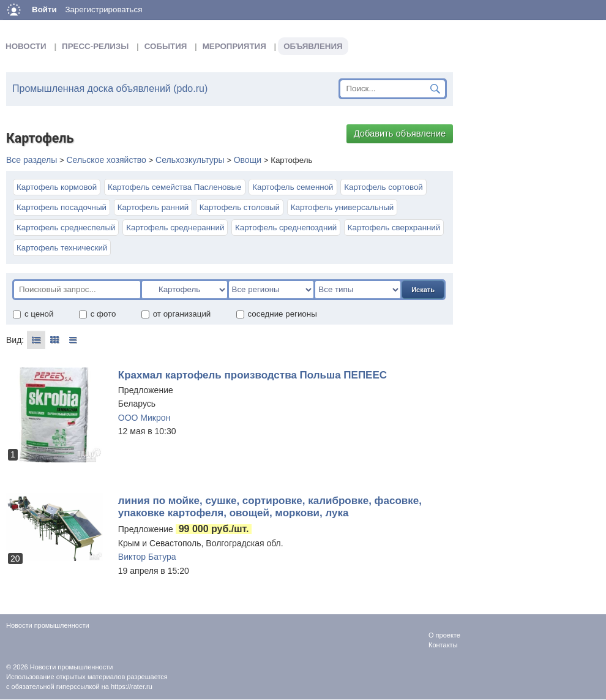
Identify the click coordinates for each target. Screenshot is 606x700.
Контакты (443, 645)
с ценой (33, 314)
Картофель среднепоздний (286, 228)
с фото (97, 314)
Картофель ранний (153, 207)
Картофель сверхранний (394, 228)
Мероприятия (234, 46)
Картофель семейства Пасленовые (175, 187)
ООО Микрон (144, 418)
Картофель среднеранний (175, 228)
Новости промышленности (72, 667)
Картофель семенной (293, 187)
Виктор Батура (147, 557)
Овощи (248, 160)
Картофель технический (62, 248)
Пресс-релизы (95, 46)
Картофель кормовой (57, 187)
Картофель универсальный (342, 207)
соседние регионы (276, 314)
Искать (423, 290)
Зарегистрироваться (103, 9)
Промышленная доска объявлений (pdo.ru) (110, 88)
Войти (44, 9)
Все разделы (32, 160)
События (166, 46)
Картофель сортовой (383, 187)
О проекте (444, 635)
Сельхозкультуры (190, 160)
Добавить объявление (400, 134)
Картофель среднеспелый (66, 228)
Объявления (313, 46)
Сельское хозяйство (106, 160)
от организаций (176, 314)
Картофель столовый (240, 207)
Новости (26, 46)
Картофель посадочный (62, 207)
